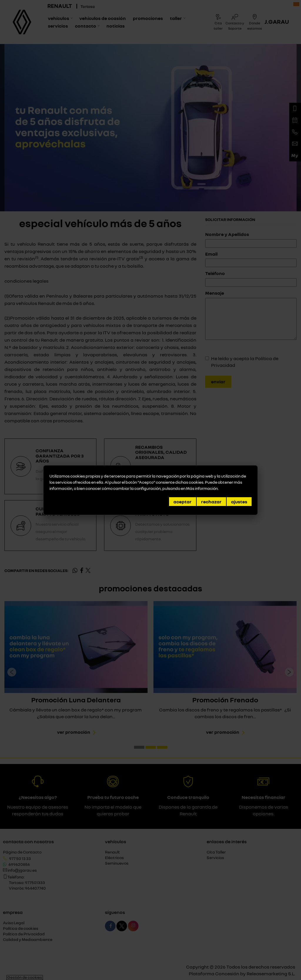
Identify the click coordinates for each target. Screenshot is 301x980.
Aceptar (183, 502)
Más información (202, 488)
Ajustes (239, 502)
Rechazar (211, 502)
